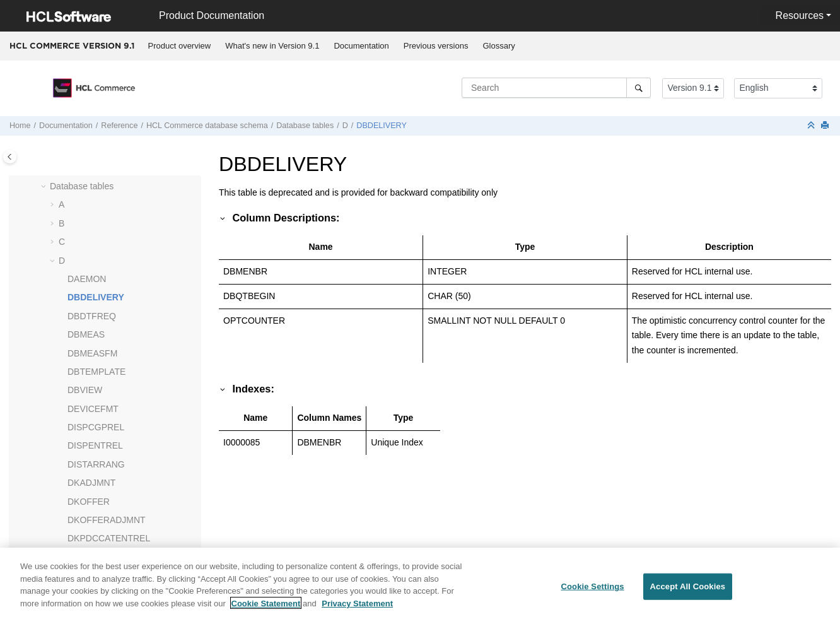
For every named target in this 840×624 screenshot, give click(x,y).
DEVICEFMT (93, 409)
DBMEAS (86, 334)
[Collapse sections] (812, 126)
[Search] (639, 88)
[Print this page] (826, 126)
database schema (207, 126)
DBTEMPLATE (96, 372)
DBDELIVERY (382, 126)
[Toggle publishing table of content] (10, 157)
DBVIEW (85, 390)
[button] (45, 187)
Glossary (499, 46)
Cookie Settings (592, 592)
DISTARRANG (96, 464)
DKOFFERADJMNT (107, 520)
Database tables (305, 126)
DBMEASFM (92, 353)
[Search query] (556, 88)
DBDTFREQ (92, 316)
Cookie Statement (266, 609)
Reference (119, 126)
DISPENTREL (95, 445)
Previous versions (436, 46)
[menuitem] (179, 46)
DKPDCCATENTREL (109, 538)
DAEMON (87, 279)
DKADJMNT (91, 483)
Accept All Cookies (688, 592)
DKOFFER (89, 502)
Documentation (361, 46)
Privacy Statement (357, 609)
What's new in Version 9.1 (272, 46)
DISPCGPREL (96, 427)
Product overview (180, 46)
